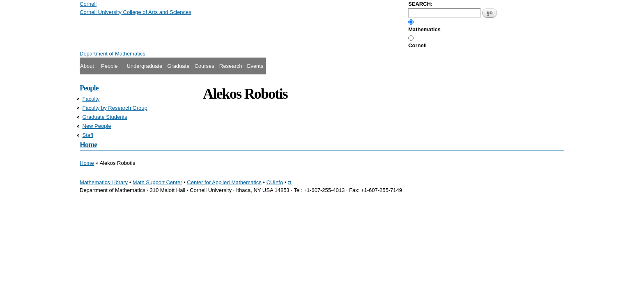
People (109, 66)
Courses (204, 66)
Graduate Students (105, 117)
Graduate (178, 66)
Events (255, 66)
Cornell (417, 45)
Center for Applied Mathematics (224, 182)
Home (88, 145)
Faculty (91, 99)
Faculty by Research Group (115, 108)
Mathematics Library (104, 182)
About (87, 66)
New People (97, 126)
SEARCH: (420, 4)
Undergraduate (144, 66)
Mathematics (424, 29)
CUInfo (274, 182)
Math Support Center (158, 182)
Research (231, 66)
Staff (88, 135)
